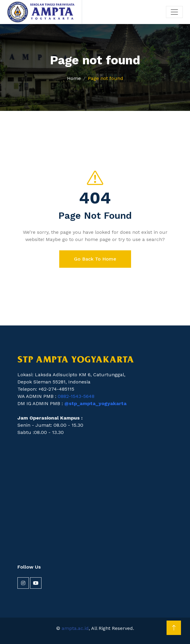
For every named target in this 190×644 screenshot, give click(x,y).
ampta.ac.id (75, 628)
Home (74, 78)
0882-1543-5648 (76, 396)
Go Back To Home (95, 259)
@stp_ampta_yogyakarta (95, 403)
